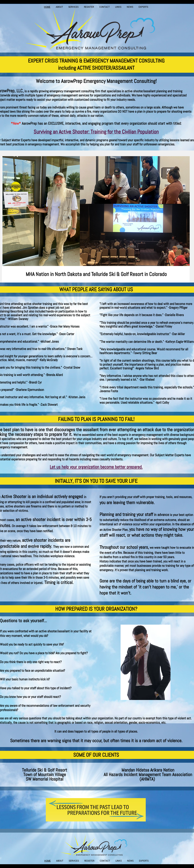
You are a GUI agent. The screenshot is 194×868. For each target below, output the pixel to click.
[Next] (184, 219)
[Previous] (7, 219)
